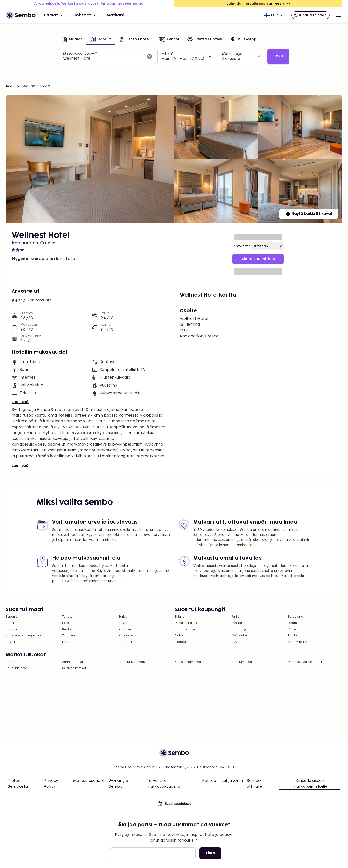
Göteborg (239, 629)
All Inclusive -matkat (133, 662)
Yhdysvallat (127, 629)
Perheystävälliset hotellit (306, 662)
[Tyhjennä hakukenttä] (149, 56)
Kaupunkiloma (16, 668)
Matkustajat (232, 54)
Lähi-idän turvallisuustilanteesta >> (258, 4)
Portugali (125, 642)
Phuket (293, 629)
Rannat (11, 662)
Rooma (293, 623)
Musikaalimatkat (74, 668)
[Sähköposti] (153, 853)
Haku (278, 56)
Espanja (12, 617)
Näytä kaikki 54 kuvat (309, 214)
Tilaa (210, 853)
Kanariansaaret (130, 636)
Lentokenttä (241, 246)
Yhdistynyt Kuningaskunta (25, 636)
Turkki (123, 617)
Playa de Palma (186, 623)
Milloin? (167, 54)
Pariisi (236, 617)
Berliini (293, 636)
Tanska (67, 617)
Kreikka (11, 629)
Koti (10, 86)
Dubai (179, 636)
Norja (66, 642)
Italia (66, 623)
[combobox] (103, 59)
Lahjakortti (232, 781)
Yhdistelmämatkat (188, 662)
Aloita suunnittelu (258, 259)
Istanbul (181, 642)
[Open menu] (338, 15)
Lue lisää (20, 402)
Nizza (235, 642)
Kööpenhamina (243, 636)
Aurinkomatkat (73, 662)
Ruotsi (67, 629)
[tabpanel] (174, 57)
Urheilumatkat (242, 662)
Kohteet (85, 15)
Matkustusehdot (89, 781)
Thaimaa (69, 636)
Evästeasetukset (174, 804)
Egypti (10, 642)
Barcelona (295, 617)
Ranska (11, 623)
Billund (180, 617)
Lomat (54, 15)
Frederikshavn (185, 629)
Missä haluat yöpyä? (80, 54)
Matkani (115, 15)
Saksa (123, 623)
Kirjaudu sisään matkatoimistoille (310, 784)
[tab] (72, 40)
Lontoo (237, 623)
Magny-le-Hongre (301, 642)
